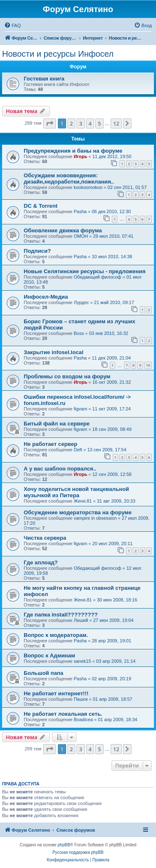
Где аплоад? (41, 562)
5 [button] (99, 123)
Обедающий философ (97, 277)
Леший (81, 620)
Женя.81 (83, 501)
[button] (50, 123)
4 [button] (90, 123)
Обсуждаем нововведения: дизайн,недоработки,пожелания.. (69, 179)
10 (148, 365)
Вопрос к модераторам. (56, 635)
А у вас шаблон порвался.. (60, 469)
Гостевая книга (44, 79)
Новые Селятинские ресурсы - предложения (85, 271)
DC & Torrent (41, 206)
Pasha (80, 211)
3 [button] (80, 123)
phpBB (64, 845)
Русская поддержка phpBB (78, 852)
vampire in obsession (95, 518)
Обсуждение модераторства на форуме (78, 512)
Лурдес (81, 302)
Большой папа (43, 673)
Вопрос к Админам (50, 655)
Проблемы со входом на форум (67, 376)
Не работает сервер (51, 444)
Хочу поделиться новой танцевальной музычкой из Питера (76, 492)
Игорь (80, 156)
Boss (79, 333)
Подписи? (37, 251)
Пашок (81, 699)
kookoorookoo (88, 187)
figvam (80, 409)
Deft (78, 450)
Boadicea (83, 720)
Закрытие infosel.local (53, 352)
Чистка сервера (45, 538)
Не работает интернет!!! (56, 693)
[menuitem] (12, 25)
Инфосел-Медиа (46, 297)
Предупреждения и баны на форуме (73, 151)
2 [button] (71, 123)
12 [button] (116, 123)
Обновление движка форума (63, 230)
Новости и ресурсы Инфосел (58, 54)
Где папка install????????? (61, 615)
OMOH (81, 236)
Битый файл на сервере (57, 424)
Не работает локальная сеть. (63, 714)
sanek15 (82, 661)
